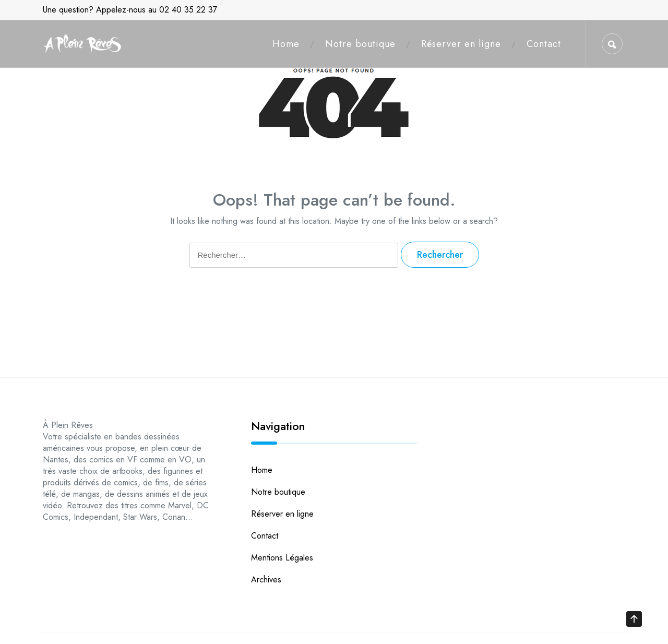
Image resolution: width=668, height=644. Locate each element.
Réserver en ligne (461, 44)
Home (286, 44)
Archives (266, 580)
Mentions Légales (282, 558)
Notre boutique (360, 44)
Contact (544, 44)
